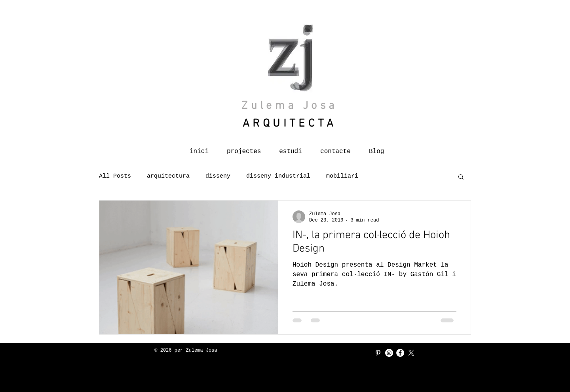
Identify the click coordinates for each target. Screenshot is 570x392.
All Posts (115, 176)
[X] (411, 353)
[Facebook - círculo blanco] (400, 353)
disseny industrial (278, 176)
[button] (461, 177)
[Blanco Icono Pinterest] (378, 353)
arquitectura (168, 176)
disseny (218, 176)
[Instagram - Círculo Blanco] (389, 353)
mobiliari (342, 176)
